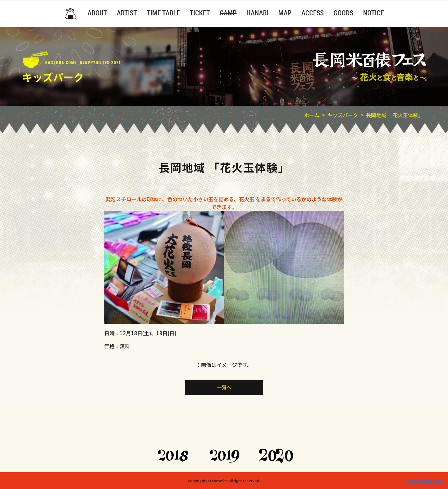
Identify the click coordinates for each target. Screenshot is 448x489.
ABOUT (97, 13)
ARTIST (127, 13)
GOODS (343, 13)
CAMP (228, 13)
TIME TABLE (163, 13)
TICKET (200, 13)
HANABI (257, 13)
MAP (285, 13)
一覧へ (224, 387)
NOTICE (374, 13)
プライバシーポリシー (424, 480)
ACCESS (312, 13)
